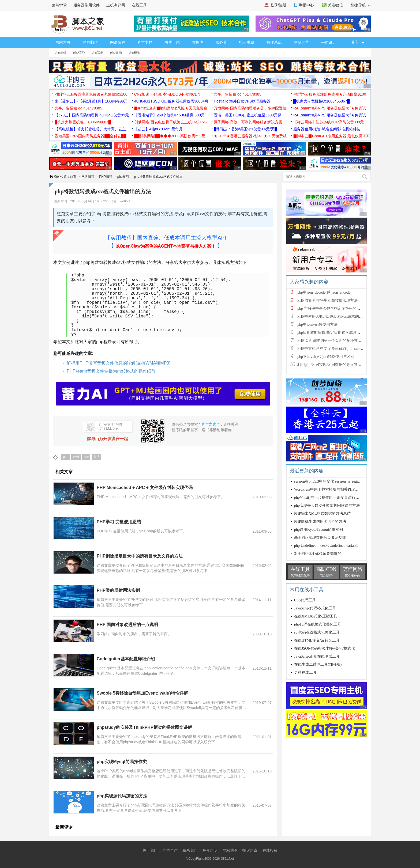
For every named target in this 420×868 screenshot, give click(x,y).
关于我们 (150, 850)
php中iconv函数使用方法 (317, 325)
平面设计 (329, 42)
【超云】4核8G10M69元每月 (158, 129)
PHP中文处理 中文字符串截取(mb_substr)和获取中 (338, 349)
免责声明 (210, 850)
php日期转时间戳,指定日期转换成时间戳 (331, 333)
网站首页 (63, 42)
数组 (76, 457)
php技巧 (79, 52)
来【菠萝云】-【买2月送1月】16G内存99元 (91, 101)
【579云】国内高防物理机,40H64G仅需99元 (92, 115)
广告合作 (170, 850)
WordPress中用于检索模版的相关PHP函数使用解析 (336, 489)
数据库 (198, 42)
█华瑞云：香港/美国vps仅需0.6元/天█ (245, 129)
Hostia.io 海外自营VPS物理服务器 (242, 101)
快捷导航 (361, 5)
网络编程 (118, 42)
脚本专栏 (145, 42)
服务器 (221, 42)
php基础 (61, 52)
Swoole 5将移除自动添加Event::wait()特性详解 (142, 693)
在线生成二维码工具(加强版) (318, 664)
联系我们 (190, 850)
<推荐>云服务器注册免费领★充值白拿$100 (91, 94)
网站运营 (301, 42)
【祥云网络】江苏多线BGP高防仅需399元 (329, 122)
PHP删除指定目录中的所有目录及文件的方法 (140, 556)
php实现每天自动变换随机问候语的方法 (327, 505)
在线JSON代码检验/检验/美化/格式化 (325, 648)
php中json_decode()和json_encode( (325, 292)
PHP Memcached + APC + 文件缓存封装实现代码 (145, 488)
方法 (96, 457)
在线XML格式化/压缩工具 (316, 616)
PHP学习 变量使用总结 (119, 522)
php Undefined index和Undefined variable (326, 546)
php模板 (134, 52)
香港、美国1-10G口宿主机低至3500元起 (247, 115)
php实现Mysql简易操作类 (122, 762)
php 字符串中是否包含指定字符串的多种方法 (334, 308)
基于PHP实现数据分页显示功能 (320, 538)
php (66, 457)
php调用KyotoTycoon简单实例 (318, 530)
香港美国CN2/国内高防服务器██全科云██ (91, 136)
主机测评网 (116, 5)
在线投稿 (270, 850)
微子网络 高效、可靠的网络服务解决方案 (248, 122)
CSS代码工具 (305, 600)
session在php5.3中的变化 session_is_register (329, 481)
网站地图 (230, 850)
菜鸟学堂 (59, 5)
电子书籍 (247, 42)
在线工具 (139, 5)
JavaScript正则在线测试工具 (317, 656)
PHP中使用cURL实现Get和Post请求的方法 (332, 317)
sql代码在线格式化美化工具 (317, 632)
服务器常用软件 (87, 5)
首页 (73, 177)
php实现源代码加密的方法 (122, 796)
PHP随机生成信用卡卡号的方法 (320, 522)
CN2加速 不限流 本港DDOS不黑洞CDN (167, 94)
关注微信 (335, 5)
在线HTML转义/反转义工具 (317, 640)
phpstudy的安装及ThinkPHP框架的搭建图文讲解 (144, 727)
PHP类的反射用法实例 (118, 590)
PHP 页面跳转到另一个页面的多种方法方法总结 (337, 341)
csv (86, 457)
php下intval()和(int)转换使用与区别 (326, 357)
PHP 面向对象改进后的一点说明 (127, 625)
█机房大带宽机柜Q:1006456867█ (321, 101)
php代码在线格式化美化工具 (318, 624)
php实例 (97, 52)
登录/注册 (278, 5)
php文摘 (116, 52)
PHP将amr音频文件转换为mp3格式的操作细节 (111, 371)
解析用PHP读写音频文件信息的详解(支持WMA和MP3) (119, 363)
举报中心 (306, 5)
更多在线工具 (305, 672)
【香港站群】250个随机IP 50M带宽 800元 (169, 115)
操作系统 (274, 42)
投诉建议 (250, 850)
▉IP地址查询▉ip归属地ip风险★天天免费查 (171, 108)
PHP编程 (106, 177)
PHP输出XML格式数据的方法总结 (322, 513)
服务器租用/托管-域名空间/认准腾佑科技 (327, 129)
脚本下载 (172, 42)
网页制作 (90, 42)
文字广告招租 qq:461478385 (237, 94)
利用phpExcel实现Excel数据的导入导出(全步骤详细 (339, 365)
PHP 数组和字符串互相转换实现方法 (327, 300)
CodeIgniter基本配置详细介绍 (126, 659)
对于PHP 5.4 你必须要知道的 (318, 554)
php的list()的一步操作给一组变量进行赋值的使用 (334, 497)
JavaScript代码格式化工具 (315, 608)
